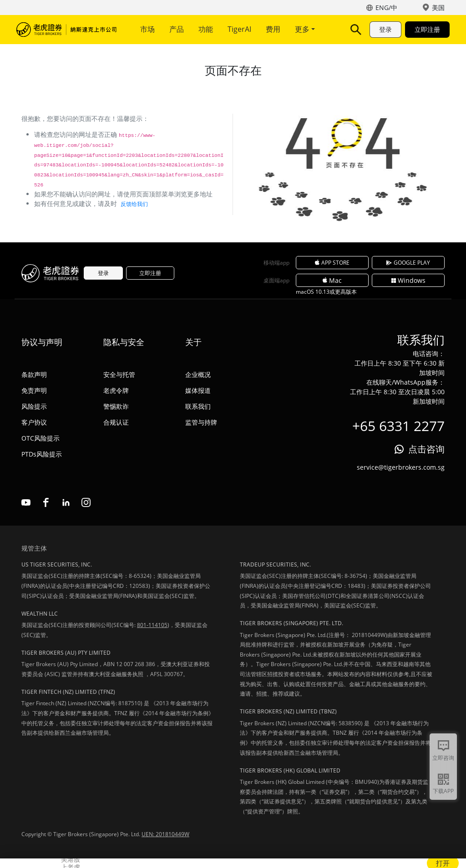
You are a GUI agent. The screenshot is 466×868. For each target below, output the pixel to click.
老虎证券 (66, 30)
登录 (385, 29)
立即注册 (427, 29)
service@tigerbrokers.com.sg (401, 467)
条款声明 (34, 374)
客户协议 (34, 422)
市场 (147, 29)
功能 (206, 29)
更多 (305, 29)
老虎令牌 (116, 390)
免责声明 (34, 390)
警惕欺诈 (116, 406)
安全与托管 (119, 374)
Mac (332, 280)
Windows (408, 280)
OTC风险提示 (41, 438)
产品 (177, 29)
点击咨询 (426, 449)
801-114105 (152, 625)
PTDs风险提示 (42, 454)
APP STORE (332, 263)
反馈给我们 (134, 204)
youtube (26, 502)
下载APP (443, 791)
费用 (273, 29)
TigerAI (239, 29)
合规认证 (116, 422)
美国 (438, 8)
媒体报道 (198, 390)
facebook (46, 502)
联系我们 (198, 406)
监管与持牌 (201, 422)
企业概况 (198, 374)
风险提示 (34, 406)
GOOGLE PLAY (408, 263)
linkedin (66, 502)
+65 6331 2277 (398, 426)
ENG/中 (386, 8)
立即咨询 (443, 758)
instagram (86, 502)
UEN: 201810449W (165, 834)
